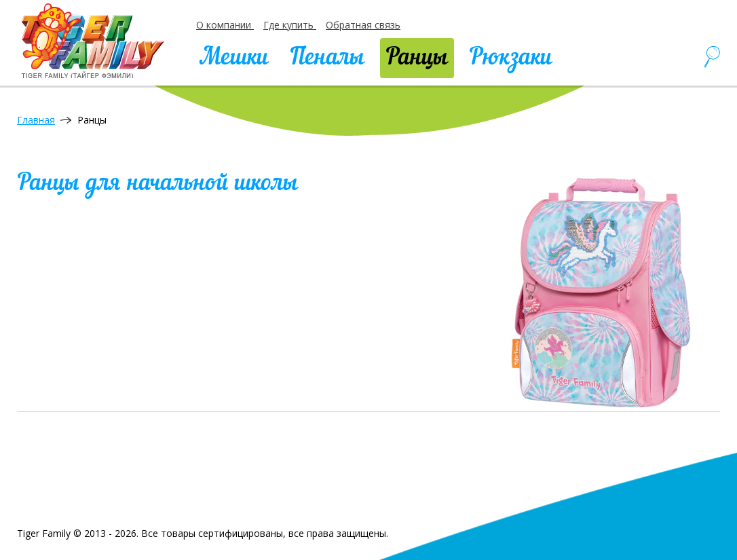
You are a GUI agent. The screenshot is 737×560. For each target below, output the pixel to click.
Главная (36, 120)
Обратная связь (363, 25)
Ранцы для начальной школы (157, 184)
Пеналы (327, 58)
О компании (225, 25)
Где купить (290, 25)
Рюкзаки (511, 58)
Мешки (234, 58)
